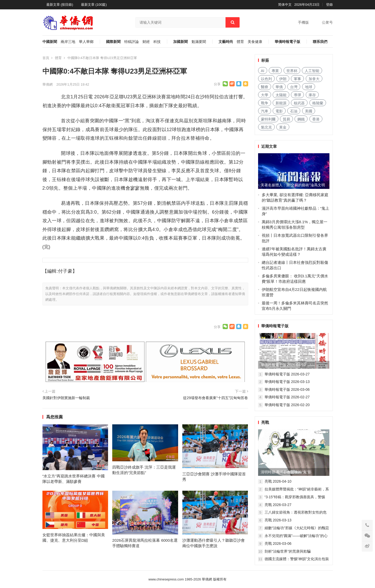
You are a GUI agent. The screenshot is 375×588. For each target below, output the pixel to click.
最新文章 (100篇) (94, 5)
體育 (240, 42)
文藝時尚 (226, 42)
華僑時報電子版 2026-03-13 (287, 382)
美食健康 (255, 42)
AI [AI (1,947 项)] (263, 71)
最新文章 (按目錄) (60, 5)
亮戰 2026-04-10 (278, 481)
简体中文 (285, 5)
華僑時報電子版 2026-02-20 (287, 405)
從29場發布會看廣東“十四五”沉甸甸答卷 (216, 398)
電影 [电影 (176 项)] (279, 111)
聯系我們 (320, 42)
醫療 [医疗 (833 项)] (265, 87)
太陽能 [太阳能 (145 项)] (281, 95)
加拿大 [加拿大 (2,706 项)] (314, 79)
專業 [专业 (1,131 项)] (275, 71)
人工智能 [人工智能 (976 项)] (312, 71)
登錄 (329, 5)
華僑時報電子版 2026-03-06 (287, 389)
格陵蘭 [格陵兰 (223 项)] (318, 103)
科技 (157, 42)
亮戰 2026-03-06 (278, 544)
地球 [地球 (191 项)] (309, 87)
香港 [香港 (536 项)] (316, 119)
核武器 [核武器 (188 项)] (299, 103)
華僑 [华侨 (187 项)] (279, 87)
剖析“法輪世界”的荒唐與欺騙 (288, 551)
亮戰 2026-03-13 (278, 520)
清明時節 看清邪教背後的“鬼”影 (286, 472)
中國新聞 (50, 42)
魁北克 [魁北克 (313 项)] (266, 127)
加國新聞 (180, 42)
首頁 (46, 58)
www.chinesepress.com (166, 579)
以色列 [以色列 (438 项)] (266, 79)
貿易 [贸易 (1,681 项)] (286, 119)
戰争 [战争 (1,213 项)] (265, 103)
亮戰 (265, 422)
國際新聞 (113, 42)
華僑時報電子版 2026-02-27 (287, 397)
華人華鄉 (86, 42)
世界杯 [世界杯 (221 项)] (292, 71)
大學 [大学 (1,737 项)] (265, 95)
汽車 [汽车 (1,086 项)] (265, 111)
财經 (146, 42)
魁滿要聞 (199, 42)
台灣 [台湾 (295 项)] (294, 87)
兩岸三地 (68, 42)
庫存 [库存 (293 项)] (312, 95)
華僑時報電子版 (287, 42)
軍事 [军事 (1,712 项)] (297, 79)
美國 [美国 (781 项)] (309, 111)
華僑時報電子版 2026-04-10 (283, 365)
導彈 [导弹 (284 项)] (297, 95)
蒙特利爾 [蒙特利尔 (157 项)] (268, 119)
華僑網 (48, 84)
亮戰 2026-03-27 (278, 505)
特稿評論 (132, 42)
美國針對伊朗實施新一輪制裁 (66, 398)
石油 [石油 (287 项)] (294, 111)
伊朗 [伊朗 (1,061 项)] (283, 79)
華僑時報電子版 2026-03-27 (287, 374)
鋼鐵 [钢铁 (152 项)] (301, 119)
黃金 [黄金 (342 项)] (283, 127)
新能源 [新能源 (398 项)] (281, 103)
